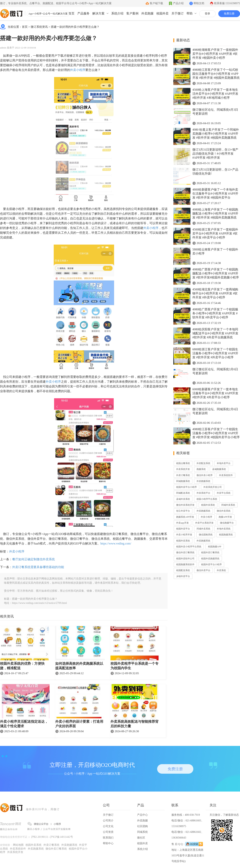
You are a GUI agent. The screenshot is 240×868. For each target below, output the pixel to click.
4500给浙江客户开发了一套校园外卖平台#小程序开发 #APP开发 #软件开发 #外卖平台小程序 (215, 233)
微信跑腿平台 (227, 523)
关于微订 (178, 13)
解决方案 (98, 13)
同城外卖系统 (228, 505)
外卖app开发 (182, 523)
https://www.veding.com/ (116, 543)
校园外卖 (162, 13)
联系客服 (227, 3)
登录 (207, 14)
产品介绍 (178, 3)
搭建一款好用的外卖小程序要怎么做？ (75, 27)
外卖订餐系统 (183, 475)
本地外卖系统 (224, 529)
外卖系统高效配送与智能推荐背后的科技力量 (134, 724)
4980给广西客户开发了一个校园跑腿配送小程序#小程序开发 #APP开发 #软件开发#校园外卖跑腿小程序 (216, 273)
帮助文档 (199, 3)
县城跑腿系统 (219, 469)
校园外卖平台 (183, 529)
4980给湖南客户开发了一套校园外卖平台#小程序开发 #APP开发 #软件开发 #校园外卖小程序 (215, 54)
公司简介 (108, 821)
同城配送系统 (183, 493)
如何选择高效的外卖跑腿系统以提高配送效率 (79, 666)
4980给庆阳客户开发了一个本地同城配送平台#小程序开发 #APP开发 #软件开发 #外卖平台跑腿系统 (215, 333)
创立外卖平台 (183, 511)
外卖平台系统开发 (204, 523)
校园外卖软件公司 (185, 559)
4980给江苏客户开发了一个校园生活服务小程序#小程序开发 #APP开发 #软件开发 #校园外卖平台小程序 (216, 433)
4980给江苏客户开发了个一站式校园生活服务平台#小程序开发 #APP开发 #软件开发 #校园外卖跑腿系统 (216, 74)
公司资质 (108, 832)
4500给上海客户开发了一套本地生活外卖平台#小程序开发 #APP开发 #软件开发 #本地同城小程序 (215, 94)
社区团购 (142, 826)
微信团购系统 (206, 535)
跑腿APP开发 (225, 517)
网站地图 (18, 845)
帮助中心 (108, 843)
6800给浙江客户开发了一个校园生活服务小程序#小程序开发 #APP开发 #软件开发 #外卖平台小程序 (215, 353)
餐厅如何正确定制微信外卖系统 (34, 559)
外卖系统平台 (203, 493)
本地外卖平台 (224, 463)
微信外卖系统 (224, 511)
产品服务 (83, 13)
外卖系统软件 (226, 475)
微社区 (141, 838)
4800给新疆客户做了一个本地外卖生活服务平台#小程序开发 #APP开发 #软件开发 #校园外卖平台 (215, 194)
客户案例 (132, 13)
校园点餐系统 (183, 463)
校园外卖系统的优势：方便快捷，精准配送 (22, 666)
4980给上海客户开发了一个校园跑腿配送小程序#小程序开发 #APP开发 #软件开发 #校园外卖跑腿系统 (215, 213)
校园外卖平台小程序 (186, 487)
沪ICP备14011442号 (61, 837)
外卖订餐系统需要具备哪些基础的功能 (38, 567)
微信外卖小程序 (205, 475)
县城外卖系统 (183, 499)
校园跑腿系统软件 (185, 564)
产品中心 (142, 815)
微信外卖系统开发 (185, 505)
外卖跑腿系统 (203, 481)
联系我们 (108, 838)
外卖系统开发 (183, 469)
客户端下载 (156, 3)
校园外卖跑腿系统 (210, 559)
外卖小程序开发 (184, 535)
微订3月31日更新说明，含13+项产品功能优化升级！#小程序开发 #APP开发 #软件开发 (215, 154)
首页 (71, 13)
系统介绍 (117, 13)
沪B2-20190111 (40, 837)
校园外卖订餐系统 (210, 552)
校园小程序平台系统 (207, 499)
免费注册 (229, 14)
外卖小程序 (78, 70)
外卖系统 (221, 570)
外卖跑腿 (147, 13)
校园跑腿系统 (226, 535)
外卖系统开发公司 (213, 487)
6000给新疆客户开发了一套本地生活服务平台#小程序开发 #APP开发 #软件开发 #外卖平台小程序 (215, 393)
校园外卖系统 (208, 505)
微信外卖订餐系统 (185, 552)
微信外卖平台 (203, 570)
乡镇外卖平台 (183, 576)
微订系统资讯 (39, 27)
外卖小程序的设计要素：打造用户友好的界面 (79, 724)
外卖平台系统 (224, 493)
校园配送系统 (183, 570)
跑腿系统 (201, 469)
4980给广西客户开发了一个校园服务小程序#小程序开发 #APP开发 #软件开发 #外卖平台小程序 (215, 313)
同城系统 (142, 832)
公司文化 (108, 826)
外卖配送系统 (203, 463)
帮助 (190, 13)
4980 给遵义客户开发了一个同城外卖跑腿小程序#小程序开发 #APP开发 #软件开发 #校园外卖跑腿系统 (216, 134)
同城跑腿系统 (183, 481)
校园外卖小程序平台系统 (189, 547)
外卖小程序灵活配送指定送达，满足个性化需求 (24, 724)
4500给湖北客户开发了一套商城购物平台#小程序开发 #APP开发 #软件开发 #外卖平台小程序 (215, 293)
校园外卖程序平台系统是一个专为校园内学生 (134, 666)
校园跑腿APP (215, 547)
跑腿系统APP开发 (185, 517)
